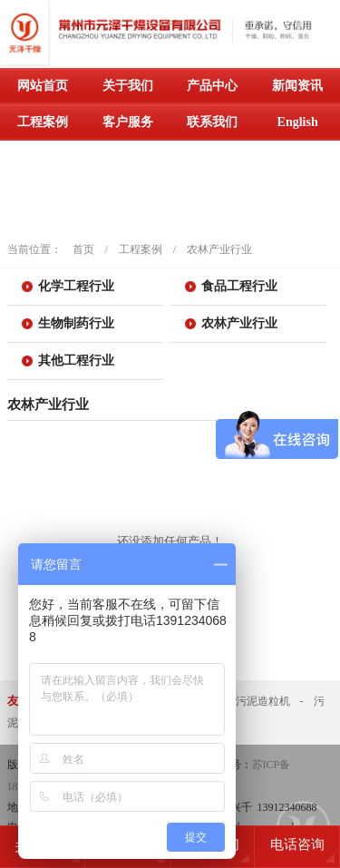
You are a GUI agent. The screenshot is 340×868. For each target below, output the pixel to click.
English (298, 122)
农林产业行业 (219, 249)
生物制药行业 (76, 323)
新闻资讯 (297, 86)
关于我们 (128, 86)
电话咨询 (297, 844)
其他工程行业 (76, 361)
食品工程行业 (239, 286)
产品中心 (212, 86)
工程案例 (43, 122)
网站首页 (43, 86)
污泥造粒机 (263, 701)
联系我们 (212, 122)
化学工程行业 (76, 286)
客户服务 (128, 122)
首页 (83, 249)
